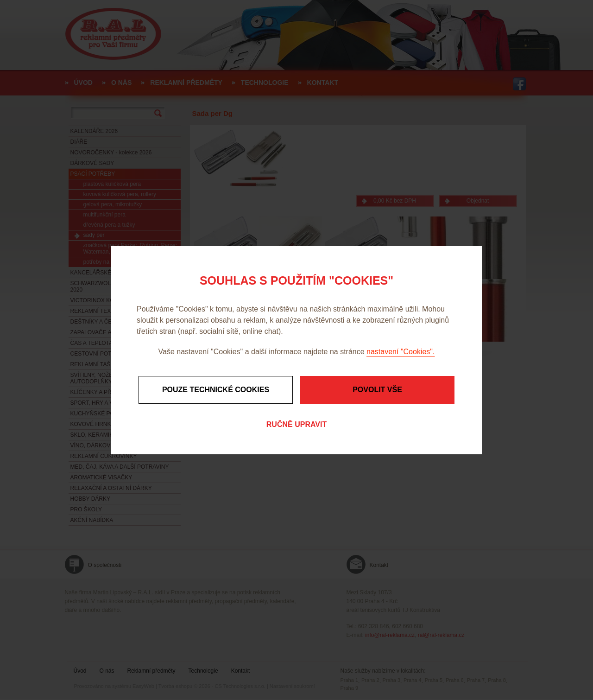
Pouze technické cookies (216, 390)
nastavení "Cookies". (401, 352)
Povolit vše (377, 390)
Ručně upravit (296, 424)
